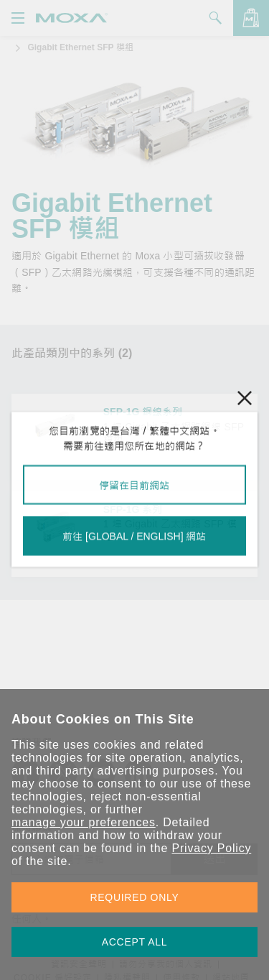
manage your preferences (84, 822)
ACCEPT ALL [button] (135, 942)
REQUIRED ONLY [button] (135, 897)
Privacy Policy (211, 848)
